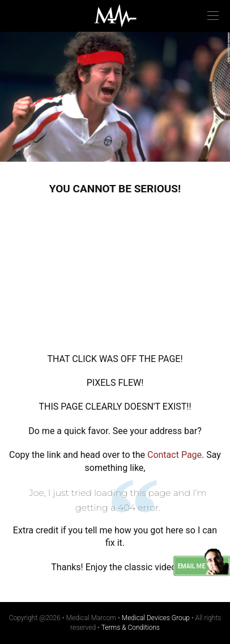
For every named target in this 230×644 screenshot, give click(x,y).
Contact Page (174, 455)
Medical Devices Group (156, 618)
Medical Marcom (115, 16)
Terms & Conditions (131, 628)
